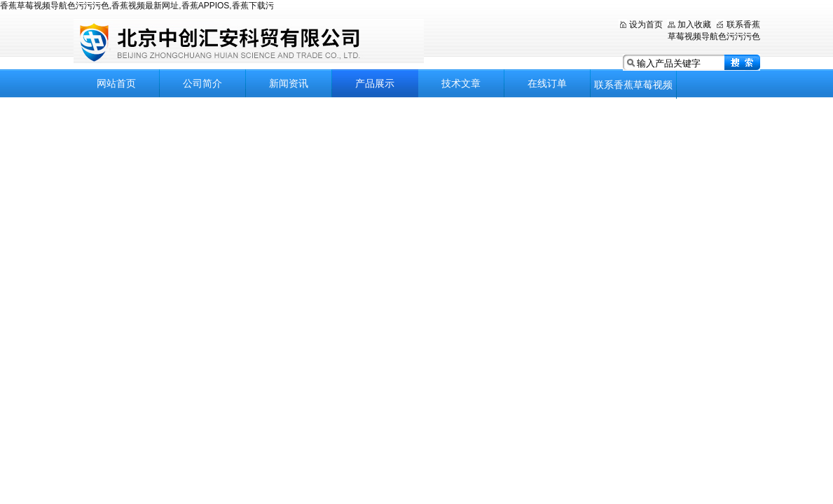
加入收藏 (694, 24)
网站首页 (116, 83)
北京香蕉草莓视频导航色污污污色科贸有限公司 (249, 42)
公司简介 (202, 83)
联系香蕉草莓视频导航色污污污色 (633, 89)
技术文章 (461, 83)
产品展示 (375, 83)
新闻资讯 (289, 83)
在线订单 (547, 83)
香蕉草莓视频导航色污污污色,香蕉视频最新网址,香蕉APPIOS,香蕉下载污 (137, 6)
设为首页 (646, 24)
